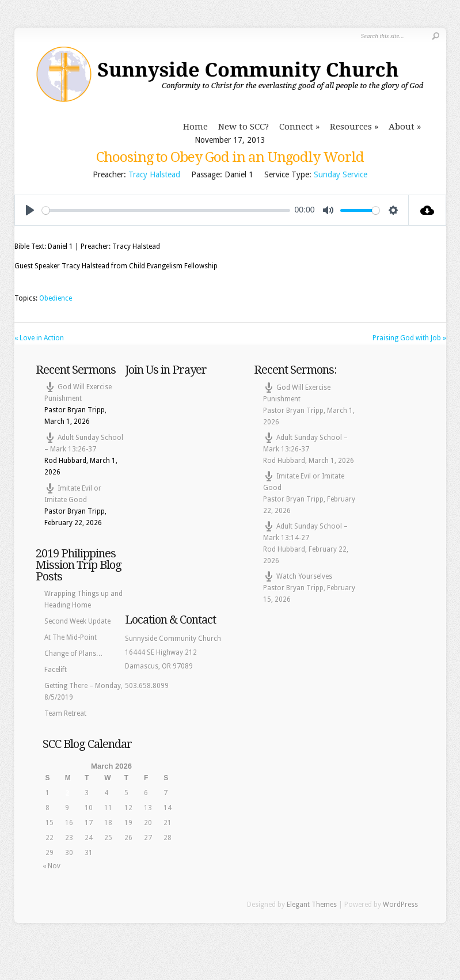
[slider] (166, 210)
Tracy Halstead (154, 174)
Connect (296, 127)
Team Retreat (65, 713)
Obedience (56, 298)
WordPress (400, 905)
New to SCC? (244, 127)
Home (195, 127)
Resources (351, 127)
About (402, 127)
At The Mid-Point (71, 637)
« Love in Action (39, 338)
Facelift (56, 670)
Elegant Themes (312, 905)
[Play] (30, 210)
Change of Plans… (74, 654)
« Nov (52, 866)
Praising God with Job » (409, 338)
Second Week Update (77, 621)
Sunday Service (341, 174)
